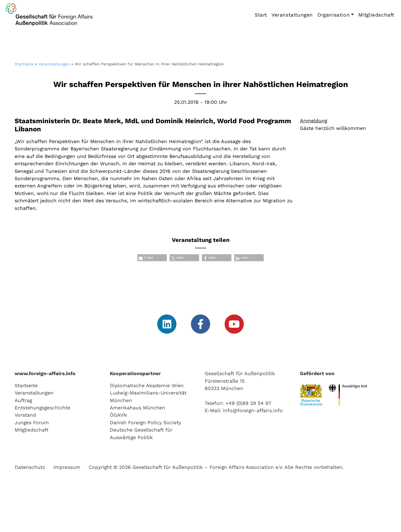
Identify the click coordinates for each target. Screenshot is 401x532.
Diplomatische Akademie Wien (147, 386)
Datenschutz (30, 467)
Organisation (333, 15)
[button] (152, 258)
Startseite (24, 64)
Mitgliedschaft (376, 15)
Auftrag (23, 400)
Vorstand (25, 415)
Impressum (67, 467)
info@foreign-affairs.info (253, 411)
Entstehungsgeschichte (42, 408)
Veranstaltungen (292, 15)
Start (261, 15)
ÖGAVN (118, 415)
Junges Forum (32, 423)
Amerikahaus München (137, 408)
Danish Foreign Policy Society (145, 423)
